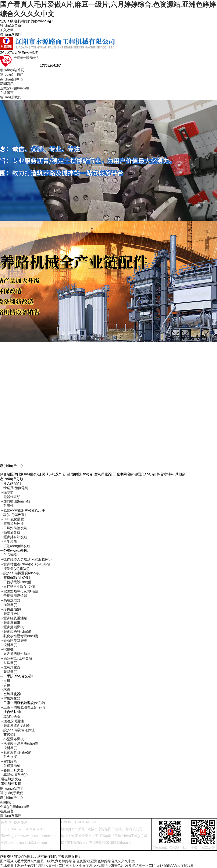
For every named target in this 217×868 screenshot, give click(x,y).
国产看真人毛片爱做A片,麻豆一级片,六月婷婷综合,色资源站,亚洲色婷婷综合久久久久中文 (67, 861)
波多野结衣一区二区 (140, 866)
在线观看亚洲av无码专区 (19, 866)
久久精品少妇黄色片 (109, 866)
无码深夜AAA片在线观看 (175, 866)
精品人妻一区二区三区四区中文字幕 (65, 866)
